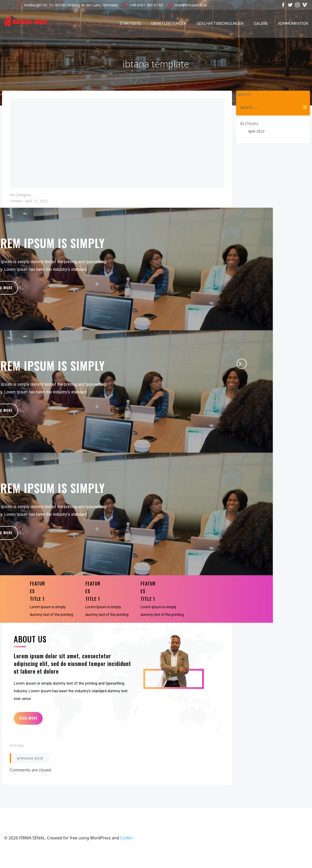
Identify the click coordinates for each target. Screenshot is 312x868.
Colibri (126, 838)
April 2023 (256, 131)
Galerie (261, 24)
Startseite (130, 24)
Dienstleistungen (169, 24)
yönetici (16, 201)
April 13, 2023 (36, 201)
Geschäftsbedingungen (220, 24)
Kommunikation (293, 24)
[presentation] (242, 364)
